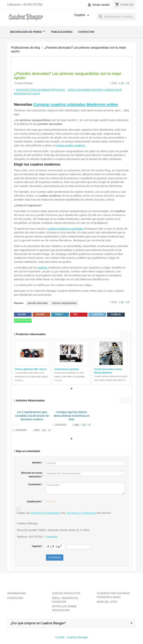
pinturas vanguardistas (64, 303)
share (20, 314)
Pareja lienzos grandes (67, 369)
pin (74, 314)
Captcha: (37, 546)
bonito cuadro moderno (71, 145)
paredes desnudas (38, 303)
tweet (58, 314)
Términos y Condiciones (81, 513)
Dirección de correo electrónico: (32, 475)
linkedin (96, 314)
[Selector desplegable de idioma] (82, 15)
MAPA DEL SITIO (107, 602)
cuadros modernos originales (65, 229)
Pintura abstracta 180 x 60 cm (31, 369)
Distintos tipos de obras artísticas (41, 90)
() (121, 83)
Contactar (51, 537)
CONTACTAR (15, 598)
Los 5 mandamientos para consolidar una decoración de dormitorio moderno (32, 416)
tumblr (114, 314)
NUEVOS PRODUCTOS (66, 593)
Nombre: (37, 463)
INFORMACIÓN (17, 593)
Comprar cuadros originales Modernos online (76, 104)
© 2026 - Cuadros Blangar (72, 637)
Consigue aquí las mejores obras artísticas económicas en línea (71, 416)
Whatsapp (23, 320)
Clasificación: (35, 502)
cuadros (42, 267)
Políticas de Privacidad (45, 513)
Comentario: (35, 484)
